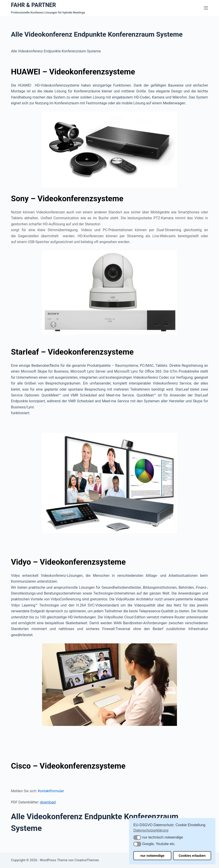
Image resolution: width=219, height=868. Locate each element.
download (48, 802)
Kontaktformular (51, 791)
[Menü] (206, 8)
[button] (137, 838)
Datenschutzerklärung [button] (151, 830)
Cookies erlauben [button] (192, 856)
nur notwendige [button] (152, 856)
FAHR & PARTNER (34, 5)
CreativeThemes (87, 860)
